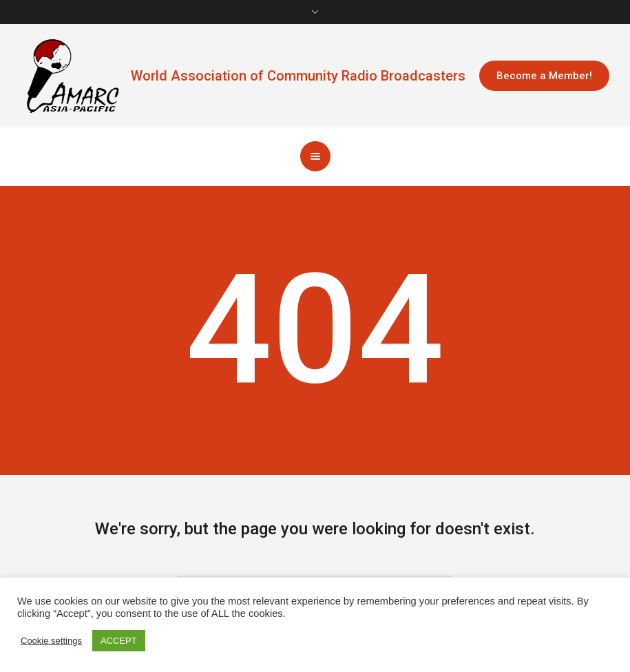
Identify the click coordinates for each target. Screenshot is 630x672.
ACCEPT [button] (119, 641)
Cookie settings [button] (51, 641)
